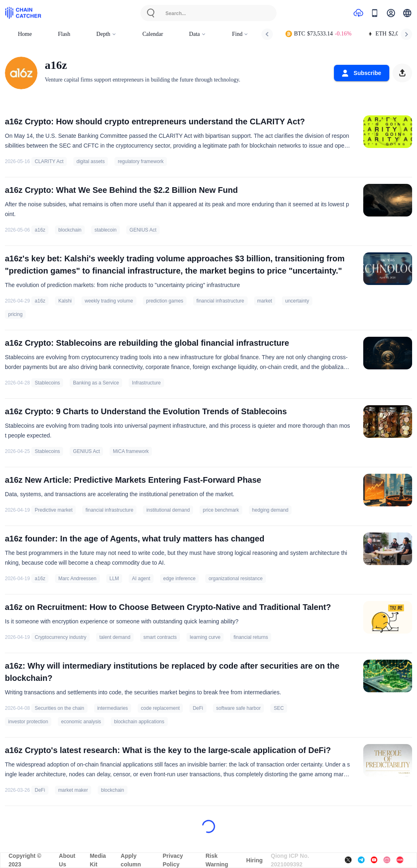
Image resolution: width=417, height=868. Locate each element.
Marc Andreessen (77, 579)
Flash (64, 34)
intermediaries (113, 708)
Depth (106, 34)
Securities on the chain (59, 708)
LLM (114, 579)
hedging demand (270, 510)
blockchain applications (139, 722)
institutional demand (168, 510)
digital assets (91, 161)
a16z (40, 230)
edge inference (179, 579)
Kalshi (65, 301)
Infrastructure (146, 383)
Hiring (255, 860)
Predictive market (54, 510)
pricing (15, 314)
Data (197, 34)
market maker (73, 790)
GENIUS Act (143, 230)
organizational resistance (236, 579)
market (265, 301)
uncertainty (297, 301)
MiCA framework (131, 451)
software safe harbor (238, 708)
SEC (279, 708)
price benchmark (221, 510)
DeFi (198, 708)
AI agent (141, 579)
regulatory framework (141, 161)
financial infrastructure (220, 301)
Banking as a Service (96, 383)
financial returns (251, 637)
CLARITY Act (49, 161)
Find (240, 34)
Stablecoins (47, 383)
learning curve (205, 637)
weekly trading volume (109, 301)
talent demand (115, 637)
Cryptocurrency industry (60, 637)
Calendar (153, 34)
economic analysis (81, 722)
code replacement (160, 708)
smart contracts (160, 637)
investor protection (28, 722)
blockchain (70, 230)
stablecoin (105, 230)
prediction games (165, 301)
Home (25, 34)
